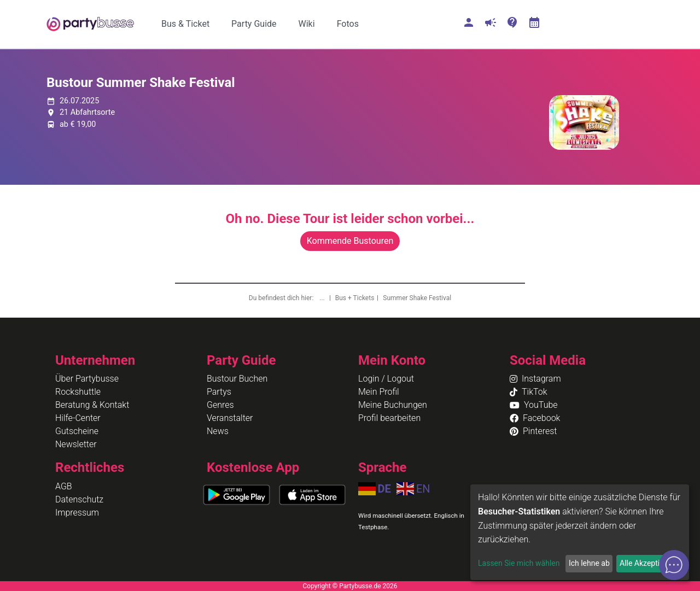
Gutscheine (77, 431)
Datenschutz (79, 499)
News (218, 431)
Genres (220, 405)
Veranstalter (230, 418)
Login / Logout (386, 379)
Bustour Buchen (237, 379)
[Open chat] (674, 565)
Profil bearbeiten (389, 418)
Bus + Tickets (355, 298)
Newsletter (76, 444)
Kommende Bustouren (350, 241)
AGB (64, 486)
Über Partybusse (87, 379)
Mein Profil (379, 392)
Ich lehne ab (589, 563)
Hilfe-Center (78, 418)
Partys (219, 392)
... (323, 298)
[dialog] (580, 532)
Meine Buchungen (393, 405)
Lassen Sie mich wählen (519, 563)
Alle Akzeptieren (647, 563)
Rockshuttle (78, 392)
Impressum (77, 513)
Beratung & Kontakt (92, 405)
